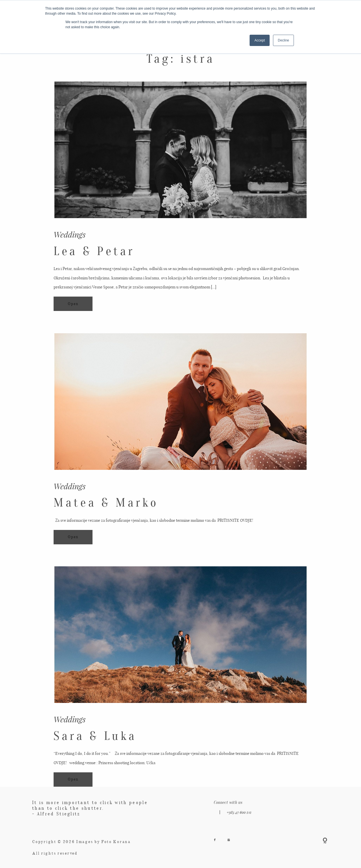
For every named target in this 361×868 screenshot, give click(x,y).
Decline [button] (283, 40)
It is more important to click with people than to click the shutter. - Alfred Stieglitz (90, 814)
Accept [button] (260, 40)
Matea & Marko (106, 509)
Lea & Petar (94, 251)
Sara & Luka (95, 738)
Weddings (70, 234)
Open (73, 304)
